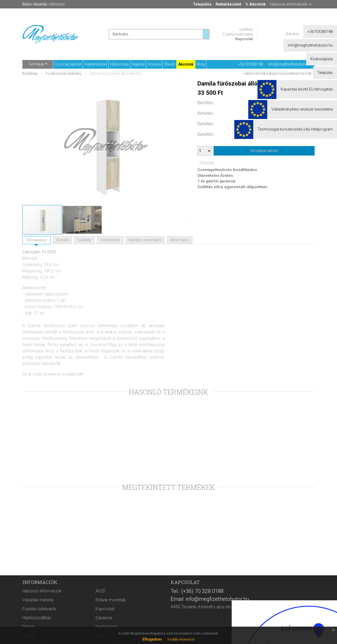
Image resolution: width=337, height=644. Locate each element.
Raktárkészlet (96, 64)
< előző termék (254, 73)
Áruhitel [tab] (62, 240)
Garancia (104, 618)
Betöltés (293, 34)
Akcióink (186, 64)
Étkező (170, 64)
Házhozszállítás (37, 618)
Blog (201, 64)
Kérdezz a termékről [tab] (145, 240)
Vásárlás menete (38, 600)
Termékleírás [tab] (36, 240)
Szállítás (246, 29)
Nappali (138, 64)
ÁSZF (101, 591)
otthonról (43, 4)
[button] (179, 142)
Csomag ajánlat (68, 64)
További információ (181, 640)
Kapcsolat (244, 39)
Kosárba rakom (264, 151)
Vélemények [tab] (110, 240)
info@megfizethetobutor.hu (291, 64)
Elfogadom (152, 639)
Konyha (154, 64)
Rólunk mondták (111, 600)
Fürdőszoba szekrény (63, 73)
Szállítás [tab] (84, 240)
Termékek (36, 64)
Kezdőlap (30, 73)
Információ (180, 240)
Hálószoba (119, 64)
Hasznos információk (42, 591)
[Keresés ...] (206, 34)
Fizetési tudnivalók (238, 34)
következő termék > (299, 73)
